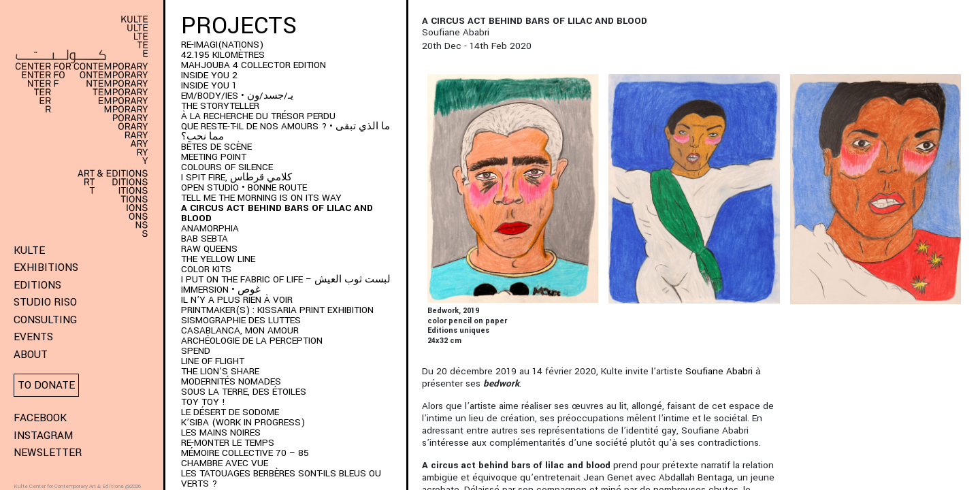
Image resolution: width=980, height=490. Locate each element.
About (31, 355)
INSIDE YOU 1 (209, 85)
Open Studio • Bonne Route (244, 187)
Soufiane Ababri (719, 371)
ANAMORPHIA (210, 228)
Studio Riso (45, 302)
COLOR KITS (206, 269)
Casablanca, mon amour (240, 330)
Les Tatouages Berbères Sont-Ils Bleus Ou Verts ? (281, 478)
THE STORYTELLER (220, 106)
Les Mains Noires (221, 432)
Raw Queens (209, 249)
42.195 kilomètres (223, 55)
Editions (37, 285)
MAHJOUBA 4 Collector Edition (254, 65)
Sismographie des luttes (241, 320)
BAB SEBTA (205, 239)
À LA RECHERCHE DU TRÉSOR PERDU (258, 116)
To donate (46, 385)
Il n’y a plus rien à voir (237, 300)
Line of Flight (213, 361)
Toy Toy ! (203, 402)
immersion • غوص (221, 290)
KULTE (29, 250)
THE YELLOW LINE (218, 259)
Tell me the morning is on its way (261, 198)
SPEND (196, 351)
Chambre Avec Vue (225, 463)
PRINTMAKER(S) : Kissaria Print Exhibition (277, 310)
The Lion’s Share (220, 371)
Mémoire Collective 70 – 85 (245, 453)
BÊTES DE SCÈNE (216, 147)
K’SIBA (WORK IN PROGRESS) (243, 422)
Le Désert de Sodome (230, 412)
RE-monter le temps (228, 443)
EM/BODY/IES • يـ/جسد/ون (237, 96)
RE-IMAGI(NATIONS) (222, 45)
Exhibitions (46, 267)
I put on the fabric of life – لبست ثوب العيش (286, 279)
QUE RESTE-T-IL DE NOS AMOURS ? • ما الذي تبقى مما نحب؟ (285, 131)
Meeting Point (214, 157)
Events (33, 337)
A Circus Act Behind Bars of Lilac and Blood (277, 213)
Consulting (45, 320)
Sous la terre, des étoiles (244, 392)
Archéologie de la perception (252, 341)
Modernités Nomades (231, 381)
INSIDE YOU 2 (209, 75)
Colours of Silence (227, 167)
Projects (239, 26)
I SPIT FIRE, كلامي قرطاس (236, 177)
